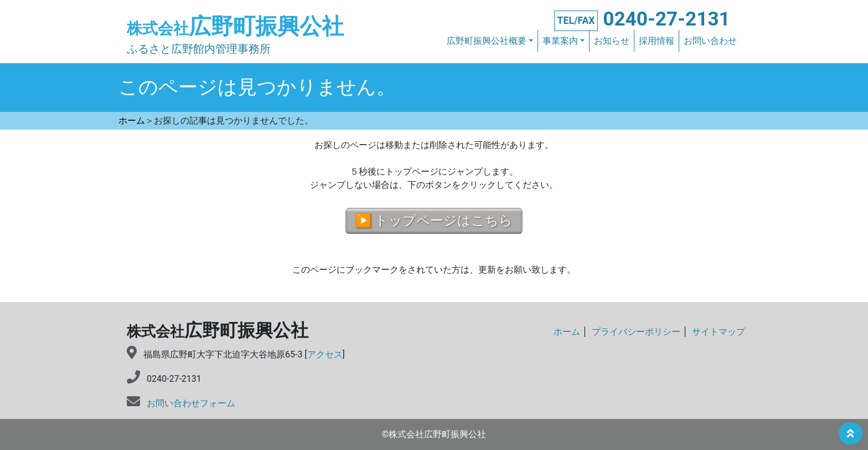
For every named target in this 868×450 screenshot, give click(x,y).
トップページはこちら (444, 221)
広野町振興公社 (235, 26)
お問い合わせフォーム (191, 403)
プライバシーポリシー (636, 332)
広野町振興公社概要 (487, 41)
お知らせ (612, 41)
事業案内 (560, 41)
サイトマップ (719, 332)
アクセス (325, 354)
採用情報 (657, 41)
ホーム (567, 332)
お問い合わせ (710, 41)
